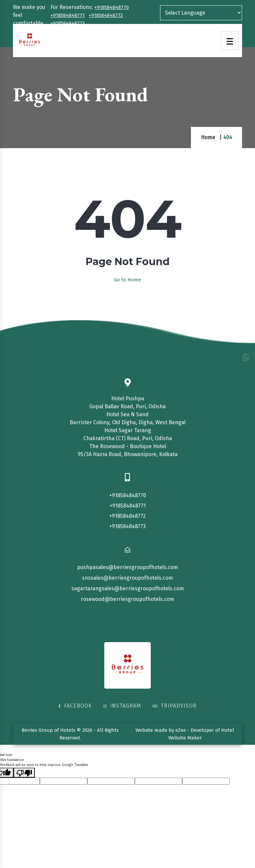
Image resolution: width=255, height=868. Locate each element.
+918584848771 (68, 15)
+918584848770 (112, 7)
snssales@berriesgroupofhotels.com (127, 578)
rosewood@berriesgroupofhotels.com (127, 599)
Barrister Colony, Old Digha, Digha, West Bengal (128, 422)
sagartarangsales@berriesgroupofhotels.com (128, 588)
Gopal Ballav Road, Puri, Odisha (127, 406)
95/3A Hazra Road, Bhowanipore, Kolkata (128, 454)
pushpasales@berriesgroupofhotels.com (127, 567)
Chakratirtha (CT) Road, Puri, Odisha (128, 438)
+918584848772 (106, 15)
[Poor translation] (24, 773)
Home (208, 137)
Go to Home (127, 280)
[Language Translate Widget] (201, 13)
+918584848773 (68, 23)
